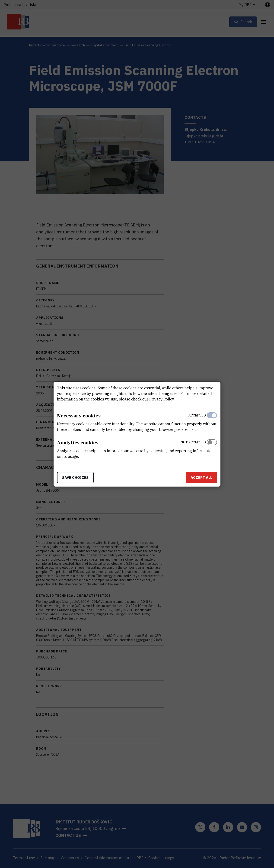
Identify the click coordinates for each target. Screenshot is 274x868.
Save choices (75, 478)
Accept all (201, 478)
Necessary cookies (79, 416)
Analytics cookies (78, 443)
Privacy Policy (162, 399)
